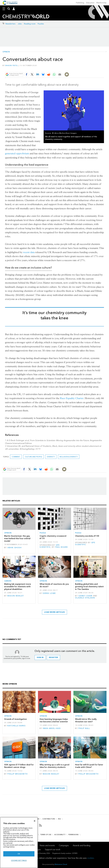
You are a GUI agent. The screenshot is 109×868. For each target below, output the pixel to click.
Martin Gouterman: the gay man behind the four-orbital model (17, 538)
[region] (19, 843)
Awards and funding (82, 845)
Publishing (80, 3)
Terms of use (46, 835)
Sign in (40, 657)
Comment (16, 457)
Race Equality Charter (72, 398)
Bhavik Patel (12, 65)
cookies (91, 858)
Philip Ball (84, 728)
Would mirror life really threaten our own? (86, 720)
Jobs (20, 24)
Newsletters (10, 24)
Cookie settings (19, 860)
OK (19, 854)
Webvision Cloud (61, 864)
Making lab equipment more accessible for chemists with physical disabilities (18, 587)
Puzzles (41, 24)
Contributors (49, 819)
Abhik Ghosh (14, 548)
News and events (47, 845)
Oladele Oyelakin (85, 598)
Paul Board (62, 547)
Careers (8, 581)
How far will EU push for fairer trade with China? (89, 766)
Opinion (6, 52)
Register (53, 657)
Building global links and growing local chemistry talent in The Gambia (89, 587)
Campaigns (64, 845)
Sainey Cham (85, 596)
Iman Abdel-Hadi (52, 728)
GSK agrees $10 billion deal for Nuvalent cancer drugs (19, 766)
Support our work (53, 849)
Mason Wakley (16, 596)
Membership (101, 3)
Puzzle (43, 533)
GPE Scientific (50, 546)
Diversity (51, 457)
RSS (59, 819)
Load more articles (54, 612)
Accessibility (60, 835)
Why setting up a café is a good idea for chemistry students (54, 766)
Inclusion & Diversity (69, 457)
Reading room (30, 24)
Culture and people (34, 457)
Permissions (73, 835)
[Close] (35, 821)
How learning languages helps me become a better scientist (54, 720)
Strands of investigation (15, 719)
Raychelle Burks (16, 726)
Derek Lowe (49, 593)
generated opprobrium (17, 153)
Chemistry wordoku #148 (87, 536)
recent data (29, 252)
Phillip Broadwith (17, 774)
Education (90, 3)
